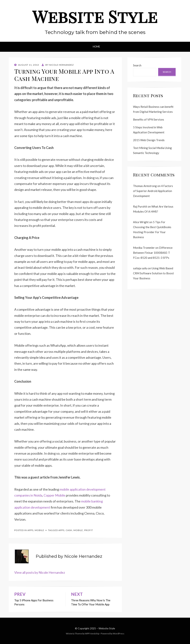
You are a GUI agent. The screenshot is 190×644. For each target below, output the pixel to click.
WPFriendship (92, 634)
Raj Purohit (140, 206)
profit (89, 530)
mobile (78, 530)
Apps (30, 530)
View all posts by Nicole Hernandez (40, 572)
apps (61, 530)
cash (69, 530)
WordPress (119, 634)
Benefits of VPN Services (149, 119)
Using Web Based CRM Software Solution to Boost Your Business (153, 273)
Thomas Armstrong (145, 186)
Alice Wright (141, 222)
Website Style (95, 16)
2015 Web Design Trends (149, 140)
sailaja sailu (140, 268)
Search (137, 65)
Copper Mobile (54, 495)
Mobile (39, 530)
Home (96, 47)
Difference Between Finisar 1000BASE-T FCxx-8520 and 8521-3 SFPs (153, 253)
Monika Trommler (144, 248)
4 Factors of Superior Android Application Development (153, 191)
